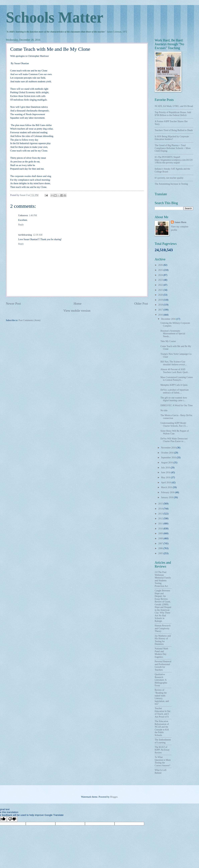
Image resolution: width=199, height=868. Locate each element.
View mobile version (77, 311)
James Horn (180, 222)
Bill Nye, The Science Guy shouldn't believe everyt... (173, 363)
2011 (161, 524)
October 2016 (168, 453)
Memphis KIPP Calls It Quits (174, 385)
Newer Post (13, 304)
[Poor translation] (12, 819)
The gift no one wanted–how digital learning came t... (174, 399)
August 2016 (167, 463)
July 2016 (166, 468)
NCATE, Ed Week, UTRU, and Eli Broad (174, 106)
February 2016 (168, 492)
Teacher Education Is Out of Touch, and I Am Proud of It (163, 713)
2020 (161, 295)
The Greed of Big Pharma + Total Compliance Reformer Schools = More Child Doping (173, 148)
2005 (161, 553)
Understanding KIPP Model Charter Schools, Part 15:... (174, 424)
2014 (161, 509)
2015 (161, 504)
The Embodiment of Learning (163, 741)
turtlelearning (25, 235)
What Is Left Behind (161, 771)
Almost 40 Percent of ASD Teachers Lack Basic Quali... (175, 371)
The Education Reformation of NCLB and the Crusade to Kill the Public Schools (162, 728)
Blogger (114, 797)
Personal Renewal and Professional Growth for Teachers (163, 666)
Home (78, 304)
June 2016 (166, 472)
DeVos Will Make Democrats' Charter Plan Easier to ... (174, 440)
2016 (161, 315)
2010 (161, 529)
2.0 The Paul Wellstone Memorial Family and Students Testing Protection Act (163, 579)
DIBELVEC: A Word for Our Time (176, 405)
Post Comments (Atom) (30, 320)
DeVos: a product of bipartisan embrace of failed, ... (174, 391)
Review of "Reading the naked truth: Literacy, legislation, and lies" (162, 697)
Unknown (23, 215)
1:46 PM (33, 215)
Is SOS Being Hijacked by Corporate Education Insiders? (172, 138)
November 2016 (169, 448)
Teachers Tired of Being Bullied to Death (174, 130)
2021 (161, 290)
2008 (161, 538)
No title (164, 410)
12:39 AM (38, 235)
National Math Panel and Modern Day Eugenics (161, 653)
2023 (161, 280)
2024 (161, 275)
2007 (161, 544)
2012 (161, 519)
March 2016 (167, 487)
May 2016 (166, 477)
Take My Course (168, 341)
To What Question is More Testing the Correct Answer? (163, 761)
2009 (161, 533)
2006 (161, 548)
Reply (21, 225)
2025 (161, 270)
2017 (161, 310)
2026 (161, 265)
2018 (161, 305)
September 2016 (169, 458)
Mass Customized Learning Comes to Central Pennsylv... (177, 379)
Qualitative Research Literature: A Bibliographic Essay (161, 680)
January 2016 (167, 497)
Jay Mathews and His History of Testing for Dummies (163, 640)
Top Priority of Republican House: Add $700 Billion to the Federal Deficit (173, 114)
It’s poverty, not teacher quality (169, 178)
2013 (161, 514)
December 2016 (169, 319)
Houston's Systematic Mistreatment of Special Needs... (173, 334)
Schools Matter (55, 17)
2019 (161, 300)
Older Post (141, 304)
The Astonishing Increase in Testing (171, 184)
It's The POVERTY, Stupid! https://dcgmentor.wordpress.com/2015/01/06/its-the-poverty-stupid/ (174, 160)
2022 (161, 285)
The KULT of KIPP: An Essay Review (162, 750)
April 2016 (166, 483)
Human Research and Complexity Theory (163, 628)
